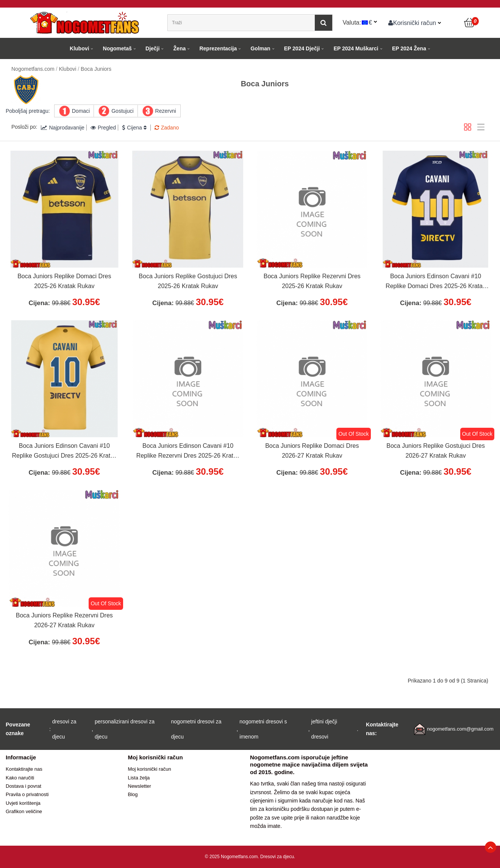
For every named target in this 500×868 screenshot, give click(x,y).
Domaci (81, 111)
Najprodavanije (62, 128)
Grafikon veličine (24, 811)
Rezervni (166, 111)
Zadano (167, 128)
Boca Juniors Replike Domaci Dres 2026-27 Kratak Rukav (312, 451)
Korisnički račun (412, 23)
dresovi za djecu (64, 729)
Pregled (103, 128)
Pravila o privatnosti (27, 794)
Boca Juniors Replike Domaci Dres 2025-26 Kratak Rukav (64, 281)
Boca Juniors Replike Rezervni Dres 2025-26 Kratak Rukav (312, 281)
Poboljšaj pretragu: (28, 111)
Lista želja (139, 778)
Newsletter (140, 786)
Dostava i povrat (23, 786)
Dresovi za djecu (277, 857)
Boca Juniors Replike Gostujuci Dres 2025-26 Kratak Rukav (188, 281)
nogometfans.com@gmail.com (460, 729)
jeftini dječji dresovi (324, 729)
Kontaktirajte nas (24, 769)
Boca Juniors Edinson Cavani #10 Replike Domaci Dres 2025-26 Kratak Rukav (436, 282)
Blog (133, 794)
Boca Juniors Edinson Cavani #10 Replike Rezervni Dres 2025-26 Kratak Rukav (188, 452)
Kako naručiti (20, 778)
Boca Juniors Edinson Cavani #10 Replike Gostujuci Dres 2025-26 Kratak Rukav (65, 452)
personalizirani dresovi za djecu (125, 729)
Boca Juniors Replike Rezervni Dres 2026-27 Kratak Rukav (64, 620)
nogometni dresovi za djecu (196, 729)
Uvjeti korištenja (23, 803)
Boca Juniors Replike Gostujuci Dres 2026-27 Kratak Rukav (436, 451)
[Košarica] (470, 23)
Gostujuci (122, 111)
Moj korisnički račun (150, 769)
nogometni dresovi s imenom (263, 729)
